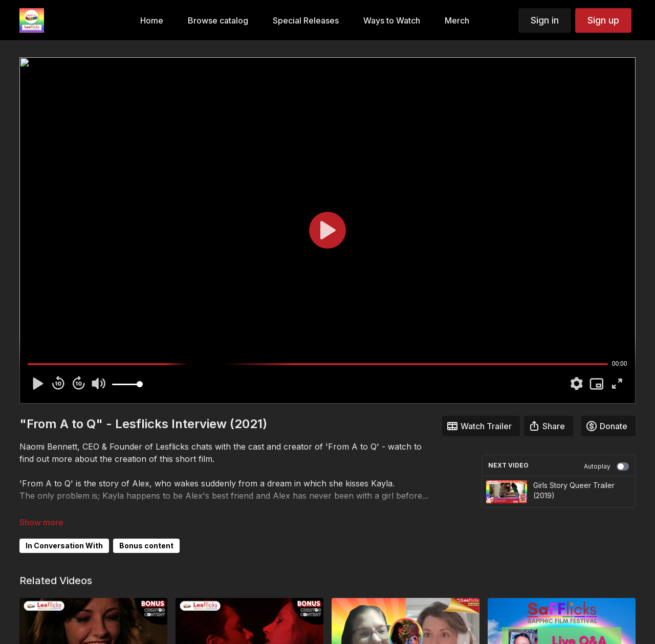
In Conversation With (64, 546)
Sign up (603, 20)
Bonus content (146, 546)
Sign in (545, 20)
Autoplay (606, 467)
